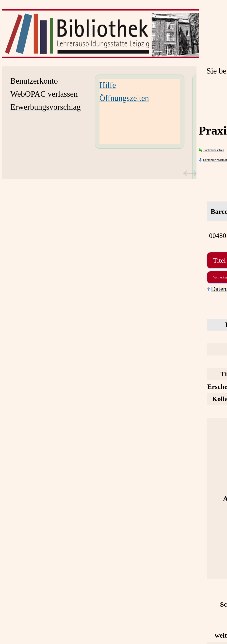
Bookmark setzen (214, 150)
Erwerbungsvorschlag (46, 107)
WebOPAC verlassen (44, 94)
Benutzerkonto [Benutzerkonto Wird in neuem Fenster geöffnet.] (34, 81)
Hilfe (108, 85)
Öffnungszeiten (124, 98)
